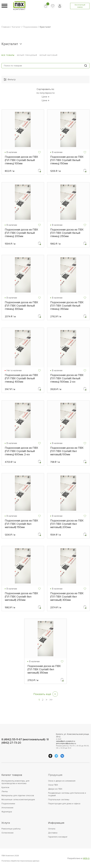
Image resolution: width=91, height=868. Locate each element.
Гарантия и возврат (58, 837)
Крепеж (5, 787)
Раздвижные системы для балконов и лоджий (67, 794)
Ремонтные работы (11, 829)
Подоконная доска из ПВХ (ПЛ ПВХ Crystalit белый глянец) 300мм (21, 306)
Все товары (8, 55)
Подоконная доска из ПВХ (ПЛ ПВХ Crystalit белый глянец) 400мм (21, 378)
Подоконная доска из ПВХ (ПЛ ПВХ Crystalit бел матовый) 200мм (67, 524)
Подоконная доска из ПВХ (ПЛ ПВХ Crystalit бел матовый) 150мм (21, 524)
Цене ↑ (45, 97)
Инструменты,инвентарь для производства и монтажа (15, 782)
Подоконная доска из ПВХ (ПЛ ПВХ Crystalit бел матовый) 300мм (67, 597)
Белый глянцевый (27, 55)
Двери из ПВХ (55, 789)
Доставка (53, 833)
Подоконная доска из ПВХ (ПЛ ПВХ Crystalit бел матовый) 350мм (44, 669)
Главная (6, 27)
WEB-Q (86, 858)
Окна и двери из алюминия (62, 781)
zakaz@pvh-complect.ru (66, 741)
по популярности (45, 93)
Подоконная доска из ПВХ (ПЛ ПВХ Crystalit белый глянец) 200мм (21, 233)
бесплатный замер (80, 6)
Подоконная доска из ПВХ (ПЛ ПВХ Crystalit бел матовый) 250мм (21, 597)
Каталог (16, 27)
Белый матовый (49, 55)
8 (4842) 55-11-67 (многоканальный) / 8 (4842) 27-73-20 (25, 741)
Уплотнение (7, 808)
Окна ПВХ (53, 785)
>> (51, 700)
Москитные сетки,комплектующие (18, 800)
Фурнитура (7, 812)
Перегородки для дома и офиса (64, 804)
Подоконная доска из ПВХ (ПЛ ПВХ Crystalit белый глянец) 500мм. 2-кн (67, 378)
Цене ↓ (45, 100)
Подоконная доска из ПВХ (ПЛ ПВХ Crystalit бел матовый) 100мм (67, 451)
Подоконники (30, 27)
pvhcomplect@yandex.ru (66, 744)
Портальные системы (59, 800)
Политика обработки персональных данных (20, 861)
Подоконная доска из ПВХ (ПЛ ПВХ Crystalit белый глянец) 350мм (67, 306)
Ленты (5, 791)
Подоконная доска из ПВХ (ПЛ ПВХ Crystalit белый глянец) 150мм (67, 160)
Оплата (52, 829)
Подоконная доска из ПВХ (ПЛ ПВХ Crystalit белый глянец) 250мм (67, 233)
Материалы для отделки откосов (18, 795)
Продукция (55, 775)
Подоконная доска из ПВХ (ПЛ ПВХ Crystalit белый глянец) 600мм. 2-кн (21, 451)
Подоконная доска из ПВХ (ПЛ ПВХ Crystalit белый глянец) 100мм (21, 160)
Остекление (8, 833)
